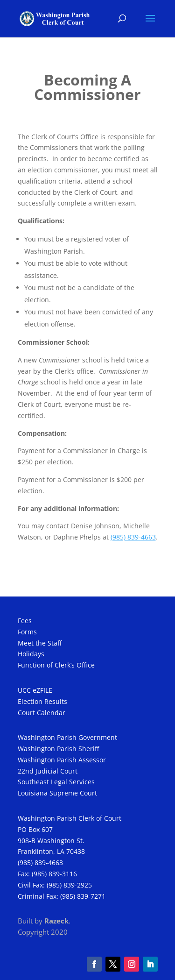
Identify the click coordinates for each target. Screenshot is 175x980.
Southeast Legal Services (56, 782)
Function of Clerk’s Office (56, 665)
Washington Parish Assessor (62, 760)
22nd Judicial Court (48, 771)
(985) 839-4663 (40, 863)
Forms (27, 632)
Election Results (42, 701)
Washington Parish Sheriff (58, 749)
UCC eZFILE (35, 690)
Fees (25, 621)
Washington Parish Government (67, 737)
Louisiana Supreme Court (57, 793)
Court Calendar (42, 713)
